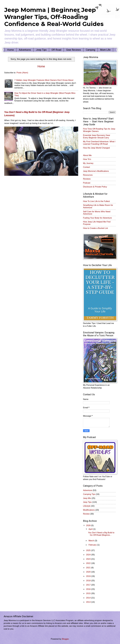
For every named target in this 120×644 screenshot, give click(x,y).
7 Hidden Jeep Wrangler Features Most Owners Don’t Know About (44, 80)
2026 (89, 525)
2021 (89, 568)
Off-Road (56, 50)
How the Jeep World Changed (96, 148)
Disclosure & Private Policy (95, 187)
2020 (89, 572)
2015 (89, 593)
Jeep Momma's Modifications (96, 171)
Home (10, 50)
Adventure (88, 490)
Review (86, 514)
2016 (89, 589)
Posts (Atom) (22, 73)
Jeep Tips (41, 50)
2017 (89, 585)
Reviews (87, 179)
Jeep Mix (87, 498)
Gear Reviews (74, 50)
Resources (88, 175)
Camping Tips (89, 494)
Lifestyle (87, 506)
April (91, 529)
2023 (89, 559)
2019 (89, 576)
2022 (89, 563)
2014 (89, 598)
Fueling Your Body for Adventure (97, 218)
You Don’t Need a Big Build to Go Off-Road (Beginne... (101, 534)
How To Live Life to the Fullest (96, 201)
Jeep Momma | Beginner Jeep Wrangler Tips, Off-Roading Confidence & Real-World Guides (54, 17)
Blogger (65, 639)
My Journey (88, 163)
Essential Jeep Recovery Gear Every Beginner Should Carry (97, 136)
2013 (89, 602)
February (93, 545)
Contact (86, 167)
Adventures (25, 50)
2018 (89, 581)
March (92, 541)
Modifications (89, 510)
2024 (89, 555)
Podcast (87, 183)
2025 (89, 550)
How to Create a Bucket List (95, 228)
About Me (87, 155)
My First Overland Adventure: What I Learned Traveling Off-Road (99, 143)
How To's (87, 159)
